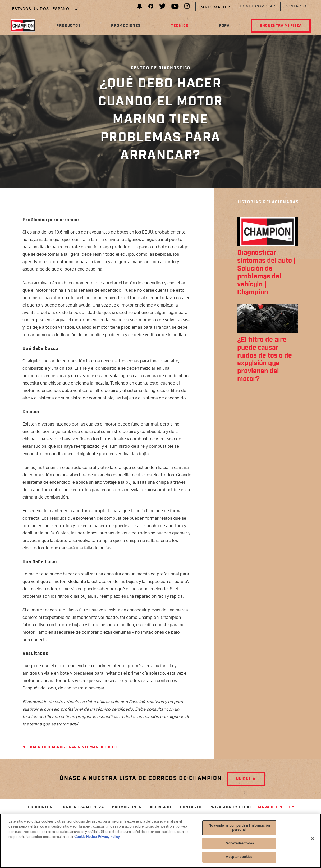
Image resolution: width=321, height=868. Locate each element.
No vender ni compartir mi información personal (239, 828)
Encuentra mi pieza (281, 26)
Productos (69, 26)
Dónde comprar (258, 6)
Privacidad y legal (231, 807)
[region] (160, 841)
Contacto (295, 6)
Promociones (126, 26)
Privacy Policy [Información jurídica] (109, 837)
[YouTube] (175, 8)
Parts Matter (215, 8)
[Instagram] (187, 8)
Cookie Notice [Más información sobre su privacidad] (85, 837)
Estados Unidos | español (42, 9)
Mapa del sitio (276, 807)
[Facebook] (151, 8)
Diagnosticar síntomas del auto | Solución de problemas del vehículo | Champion (267, 273)
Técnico (180, 26)
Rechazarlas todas (239, 844)
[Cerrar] (313, 839)
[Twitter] (163, 8)
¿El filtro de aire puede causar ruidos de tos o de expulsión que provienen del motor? (265, 360)
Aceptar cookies (239, 857)
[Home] (26, 26)
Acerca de (161, 807)
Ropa (224, 26)
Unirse (243, 779)
